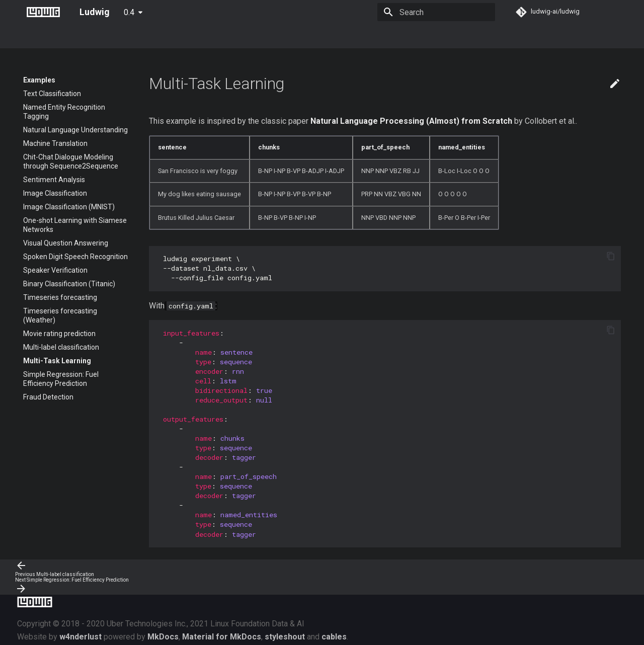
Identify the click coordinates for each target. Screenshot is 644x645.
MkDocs (163, 637)
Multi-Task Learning (57, 361)
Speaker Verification (55, 270)
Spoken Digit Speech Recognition (75, 257)
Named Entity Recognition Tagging (64, 112)
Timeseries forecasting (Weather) (60, 315)
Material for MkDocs (222, 637)
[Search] (436, 12)
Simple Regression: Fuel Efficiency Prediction (61, 379)
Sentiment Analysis (54, 180)
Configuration (187, 36)
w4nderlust (80, 637)
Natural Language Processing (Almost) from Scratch (411, 121)
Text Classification (52, 94)
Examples (237, 36)
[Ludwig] (43, 12)
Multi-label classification (61, 347)
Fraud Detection (48, 397)
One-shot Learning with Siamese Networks (75, 225)
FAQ (387, 36)
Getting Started (80, 36)
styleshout (285, 637)
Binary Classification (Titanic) (69, 284)
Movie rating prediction (59, 334)
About (33, 36)
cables (334, 637)
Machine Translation (55, 143)
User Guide (135, 36)
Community (349, 36)
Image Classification (55, 193)
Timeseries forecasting (60, 297)
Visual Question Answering (66, 243)
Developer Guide (292, 36)
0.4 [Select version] (129, 12)
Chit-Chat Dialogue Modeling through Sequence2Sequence (71, 162)
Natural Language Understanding (75, 130)
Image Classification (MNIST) (69, 207)
